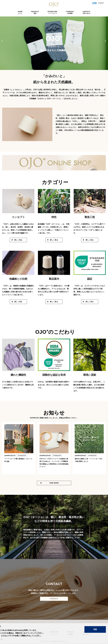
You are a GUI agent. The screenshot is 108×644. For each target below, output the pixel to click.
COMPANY (70, 12)
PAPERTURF (52, 12)
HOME (20, 12)
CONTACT (86, 12)
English (101, 3)
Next (106, 41)
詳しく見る (18, 240)
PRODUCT (35, 12)
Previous (2, 41)
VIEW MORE (54, 483)
